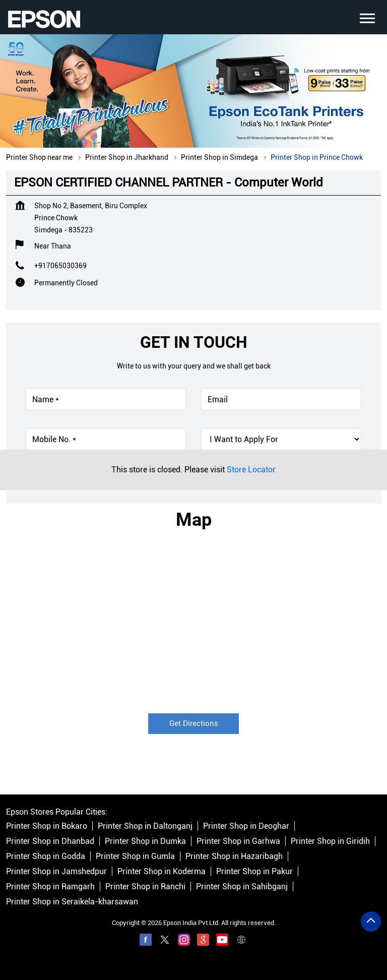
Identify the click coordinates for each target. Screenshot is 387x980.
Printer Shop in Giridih (330, 841)
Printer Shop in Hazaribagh (234, 856)
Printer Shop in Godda (46, 856)
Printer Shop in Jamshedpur (56, 871)
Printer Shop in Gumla (135, 856)
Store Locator (251, 470)
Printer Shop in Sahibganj (242, 886)
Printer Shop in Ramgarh (50, 886)
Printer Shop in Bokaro (47, 826)
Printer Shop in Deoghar (246, 826)
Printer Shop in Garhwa (238, 841)
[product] (281, 439)
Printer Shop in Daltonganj (145, 826)
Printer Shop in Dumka (145, 841)
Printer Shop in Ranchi (145, 886)
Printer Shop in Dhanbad (50, 841)
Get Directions (194, 723)
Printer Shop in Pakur (254, 871)
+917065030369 (60, 266)
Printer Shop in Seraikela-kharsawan (72, 902)
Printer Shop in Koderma (162, 871)
